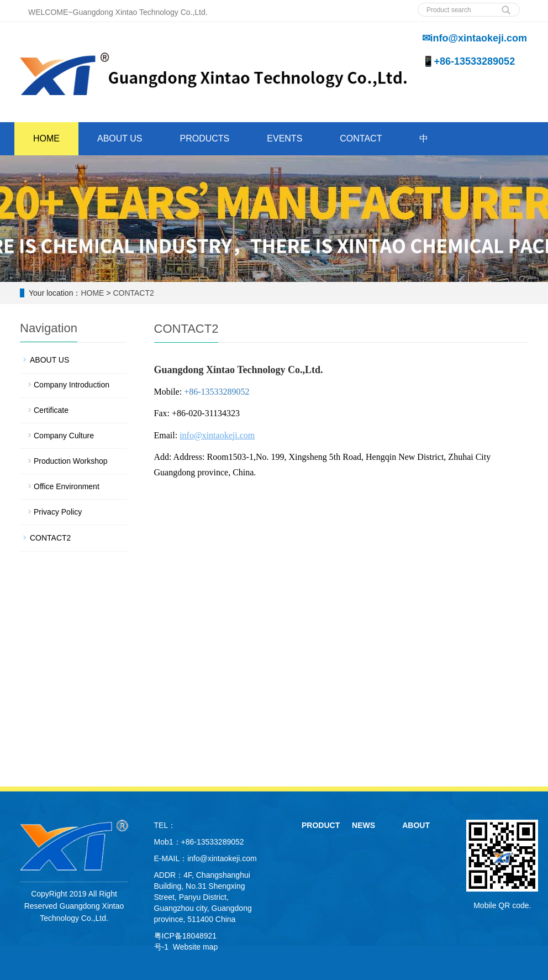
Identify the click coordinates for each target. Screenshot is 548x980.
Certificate (51, 410)
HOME (46, 138)
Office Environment (67, 486)
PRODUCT (321, 825)
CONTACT (361, 138)
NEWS (363, 825)
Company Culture (64, 436)
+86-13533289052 (217, 392)
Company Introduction (72, 385)
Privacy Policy (58, 512)
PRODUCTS (205, 138)
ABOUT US (120, 138)
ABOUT (416, 825)
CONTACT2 (133, 293)
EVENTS (284, 138)
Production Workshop (71, 461)
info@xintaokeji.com (222, 858)
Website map (195, 947)
